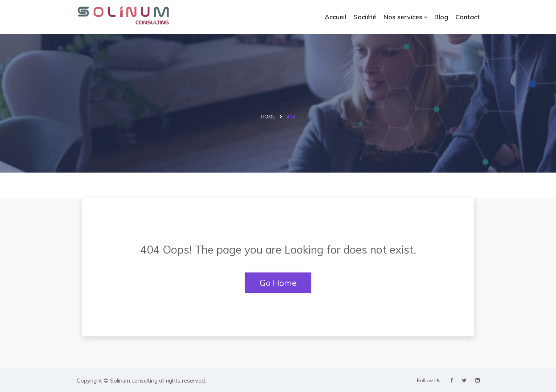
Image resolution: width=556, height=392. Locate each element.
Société (365, 17)
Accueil (335, 17)
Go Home (278, 283)
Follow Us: (429, 380)
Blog (441, 17)
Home (268, 117)
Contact (468, 17)
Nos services (403, 17)
